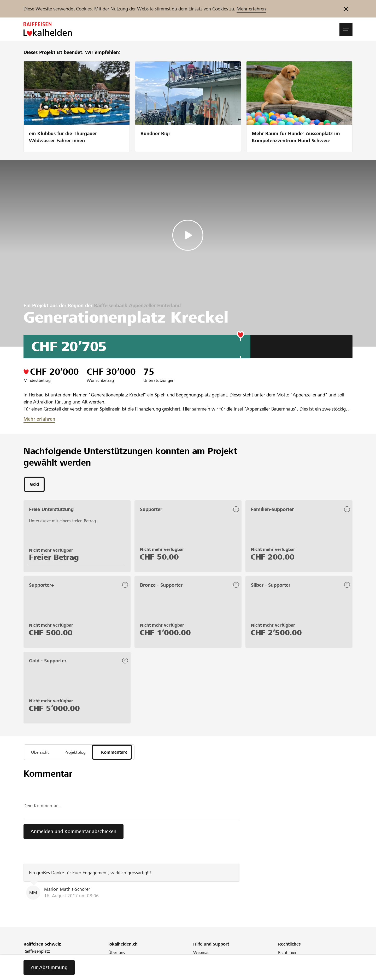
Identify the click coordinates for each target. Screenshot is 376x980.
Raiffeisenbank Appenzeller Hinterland (137, 305)
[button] (346, 29)
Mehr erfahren (251, 9)
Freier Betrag (54, 558)
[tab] (34, 485)
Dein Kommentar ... (43, 808)
